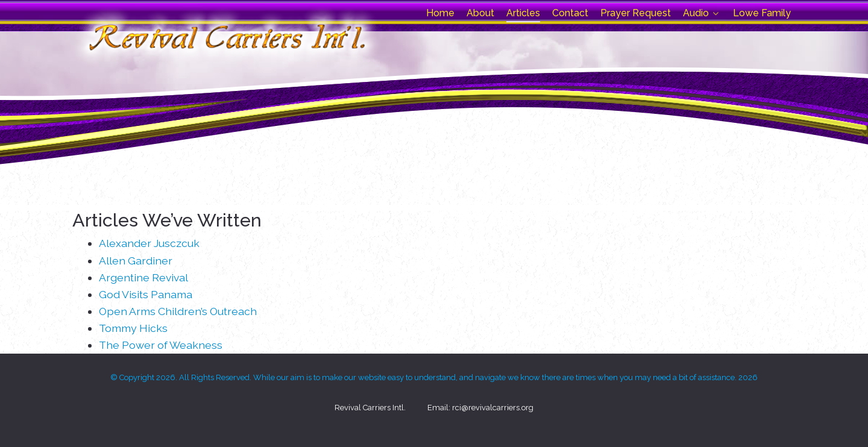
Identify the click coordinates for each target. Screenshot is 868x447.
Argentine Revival (143, 277)
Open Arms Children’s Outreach (178, 311)
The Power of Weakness (161, 345)
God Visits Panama (146, 294)
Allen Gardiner (136, 261)
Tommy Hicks (133, 328)
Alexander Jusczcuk (149, 243)
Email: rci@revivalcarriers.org (480, 408)
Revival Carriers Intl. (370, 408)
